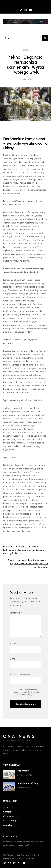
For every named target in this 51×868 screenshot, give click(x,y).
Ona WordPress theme (30, 855)
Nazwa (14, 643)
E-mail (14, 659)
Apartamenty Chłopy (28, 783)
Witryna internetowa (20, 674)
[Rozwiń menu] (26, 4)
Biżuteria (26, 50)
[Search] (45, 38)
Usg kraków (23, 771)
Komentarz (16, 613)
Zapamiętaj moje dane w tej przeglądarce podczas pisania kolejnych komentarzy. (26, 692)
